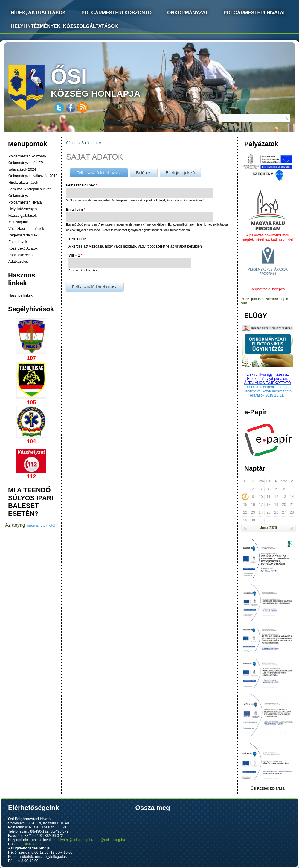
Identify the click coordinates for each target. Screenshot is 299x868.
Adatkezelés (18, 262)
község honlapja (110, 82)
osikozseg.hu (32, 844)
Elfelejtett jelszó (180, 173)
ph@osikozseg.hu (111, 840)
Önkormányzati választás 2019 (33, 176)
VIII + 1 (75, 255)
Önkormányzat (188, 13)
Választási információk (26, 229)
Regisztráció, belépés (268, 289)
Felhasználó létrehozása (102, 172)
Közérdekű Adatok (23, 248)
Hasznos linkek (20, 295)
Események (18, 242)
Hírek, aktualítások (23, 183)
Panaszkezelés (20, 255)
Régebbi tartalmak (23, 235)
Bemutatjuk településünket (29, 189)
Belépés (144, 173)
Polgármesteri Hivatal (255, 13)
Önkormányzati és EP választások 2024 (26, 166)
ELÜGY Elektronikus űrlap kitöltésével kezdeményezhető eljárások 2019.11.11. (268, 391)
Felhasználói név (82, 185)
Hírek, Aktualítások (38, 13)
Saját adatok (91, 143)
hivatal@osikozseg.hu (76, 840)
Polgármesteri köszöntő (116, 13)
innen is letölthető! (41, 526)
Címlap (72, 143)
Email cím (76, 210)
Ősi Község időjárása (267, 788)
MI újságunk (18, 222)
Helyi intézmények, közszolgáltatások (65, 26)
